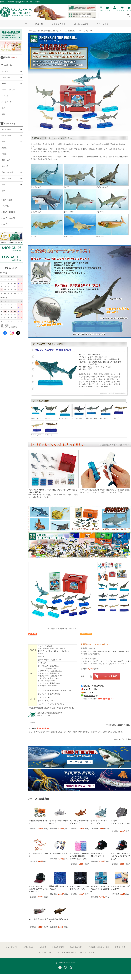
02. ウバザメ (51, 411)
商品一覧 (39, 24)
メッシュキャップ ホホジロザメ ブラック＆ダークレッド (38, 889)
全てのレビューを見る (123, 739)
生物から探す (10, 123)
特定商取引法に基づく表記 (99, 947)
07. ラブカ (120, 411)
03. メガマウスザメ (65, 411)
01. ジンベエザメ (37, 411)
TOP (25, 24)
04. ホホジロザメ (79, 411)
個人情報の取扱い (76, 947)
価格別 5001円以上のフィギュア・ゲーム (54, 31)
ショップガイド (59, 24)
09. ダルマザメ (51, 428)
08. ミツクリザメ (37, 428)
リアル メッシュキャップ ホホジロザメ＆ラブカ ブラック (120, 856)
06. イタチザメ (107, 411)
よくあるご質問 (81, 24)
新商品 (11, 57)
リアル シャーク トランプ (59, 854)
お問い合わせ (103, 24)
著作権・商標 (120, 947)
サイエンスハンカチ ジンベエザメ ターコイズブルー (100, 889)
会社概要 (43, 947)
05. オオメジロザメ (93, 411)
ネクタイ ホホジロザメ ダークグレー (120, 823)
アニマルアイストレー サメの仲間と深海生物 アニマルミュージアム (79, 856)
